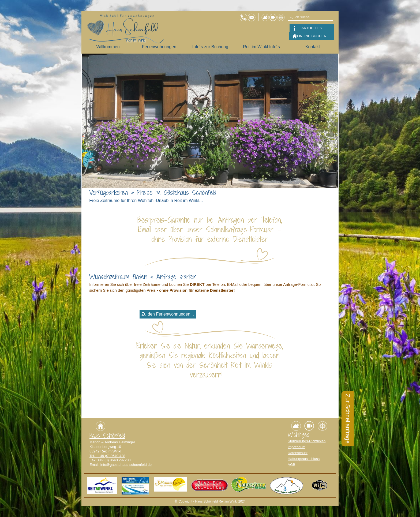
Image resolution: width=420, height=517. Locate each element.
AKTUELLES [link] (312, 28)
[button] (252, 16)
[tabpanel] (210, 199)
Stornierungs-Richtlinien (307, 441)
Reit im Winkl (136, 40)
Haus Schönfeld (107, 435)
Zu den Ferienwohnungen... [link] (168, 314)
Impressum (297, 447)
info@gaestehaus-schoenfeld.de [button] (125, 465)
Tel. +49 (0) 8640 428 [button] (107, 456)
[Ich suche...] (310, 17)
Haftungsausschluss (304, 459)
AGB (291, 465)
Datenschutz (298, 453)
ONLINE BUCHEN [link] (312, 36)
